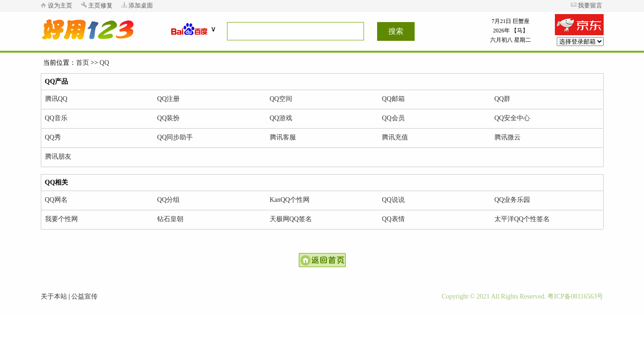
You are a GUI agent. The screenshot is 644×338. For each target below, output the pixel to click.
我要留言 (590, 5)
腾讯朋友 (58, 157)
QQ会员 (393, 118)
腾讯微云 (508, 137)
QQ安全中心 (512, 118)
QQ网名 (56, 200)
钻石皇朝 (170, 219)
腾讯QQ (56, 99)
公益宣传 (84, 296)
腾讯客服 (283, 137)
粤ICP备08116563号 (575, 296)
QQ (104, 63)
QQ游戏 (281, 118)
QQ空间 (281, 99)
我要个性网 (61, 219)
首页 (83, 63)
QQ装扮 (168, 118)
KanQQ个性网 (290, 200)
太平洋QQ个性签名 (522, 219)
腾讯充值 (395, 137)
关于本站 (54, 296)
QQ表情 (393, 219)
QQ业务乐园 (512, 200)
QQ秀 (53, 137)
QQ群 (502, 99)
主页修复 (100, 5)
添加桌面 (141, 5)
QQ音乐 (56, 118)
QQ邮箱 (393, 99)
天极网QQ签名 (291, 219)
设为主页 (60, 5)
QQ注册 (168, 99)
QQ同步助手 (175, 137)
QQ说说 (393, 200)
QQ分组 (168, 200)
